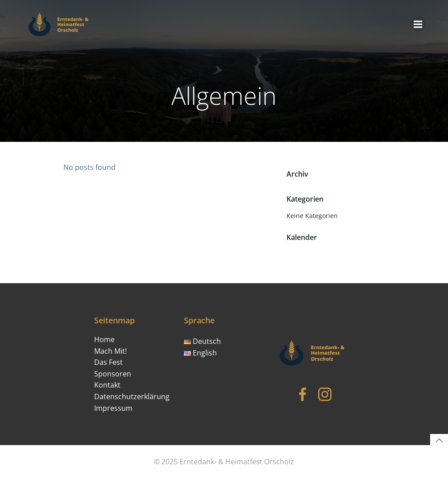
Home (104, 339)
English (200, 353)
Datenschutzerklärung (132, 396)
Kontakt (107, 385)
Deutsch (202, 341)
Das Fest (108, 362)
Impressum (113, 408)
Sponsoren (113, 374)
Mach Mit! (110, 351)
